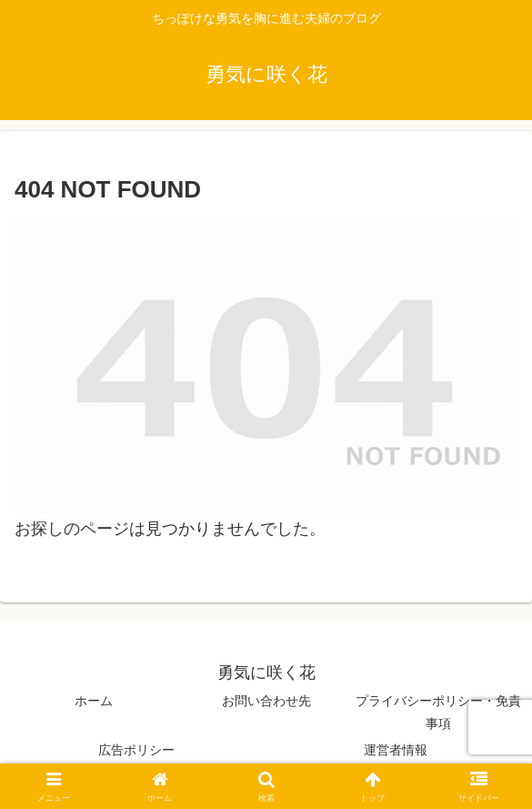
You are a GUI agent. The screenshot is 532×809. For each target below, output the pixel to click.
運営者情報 (396, 750)
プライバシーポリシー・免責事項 (438, 712)
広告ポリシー (136, 750)
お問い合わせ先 (266, 701)
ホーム (94, 701)
